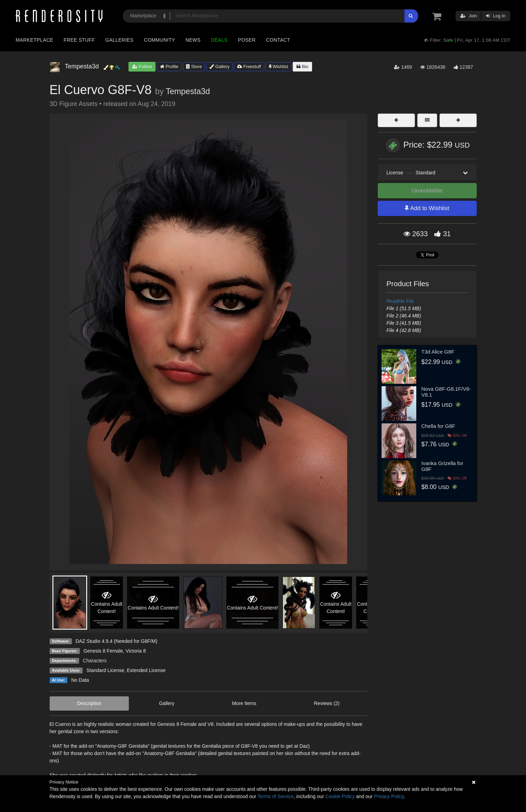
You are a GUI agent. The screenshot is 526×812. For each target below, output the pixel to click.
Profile (169, 67)
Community (160, 40)
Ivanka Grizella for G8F (442, 466)
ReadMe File (400, 301)
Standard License (105, 670)
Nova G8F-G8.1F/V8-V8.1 (446, 392)
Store (194, 67)
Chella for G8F (439, 426)
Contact (278, 40)
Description (89, 703)
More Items (244, 703)
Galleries (119, 40)
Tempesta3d (188, 91)
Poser (247, 40)
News (193, 40)
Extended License (146, 670)
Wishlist (278, 67)
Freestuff (249, 67)
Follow (142, 67)
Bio (302, 67)
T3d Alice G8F (438, 352)
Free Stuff (79, 40)
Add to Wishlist (427, 208)
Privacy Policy (389, 796)
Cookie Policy (340, 796)
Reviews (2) (327, 703)
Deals (219, 40)
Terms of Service (276, 796)
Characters (95, 661)
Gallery (219, 67)
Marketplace (34, 40)
